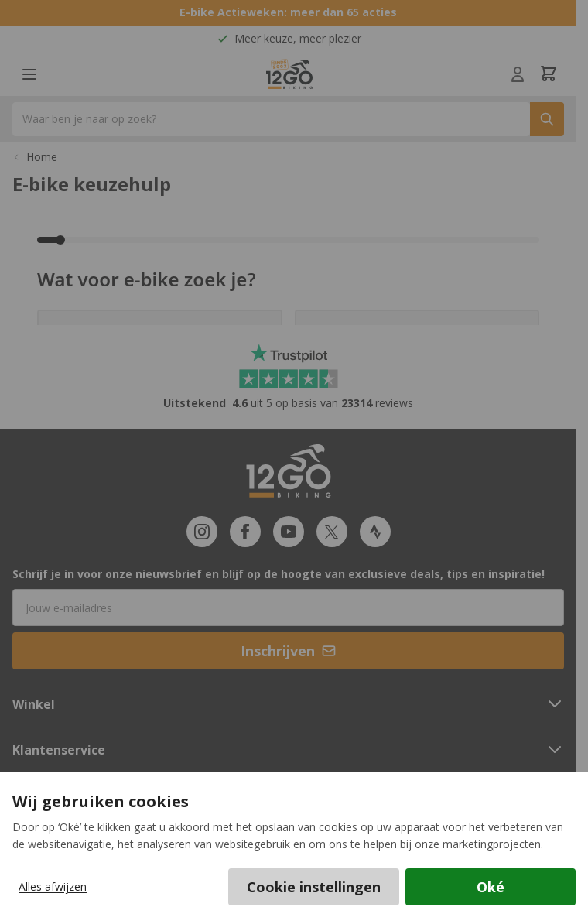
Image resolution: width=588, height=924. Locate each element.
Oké (491, 887)
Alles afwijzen (53, 886)
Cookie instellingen (314, 887)
